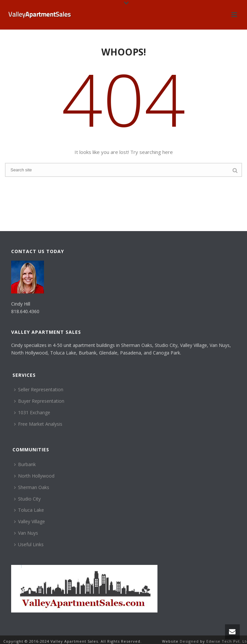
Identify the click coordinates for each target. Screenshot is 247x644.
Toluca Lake (29, 510)
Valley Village (30, 521)
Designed (190, 641)
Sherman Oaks (32, 487)
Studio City (27, 499)
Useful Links (29, 544)
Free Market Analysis (38, 424)
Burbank (25, 464)
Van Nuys (26, 533)
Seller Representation (39, 389)
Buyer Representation (39, 401)
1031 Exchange (32, 412)
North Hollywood (34, 476)
